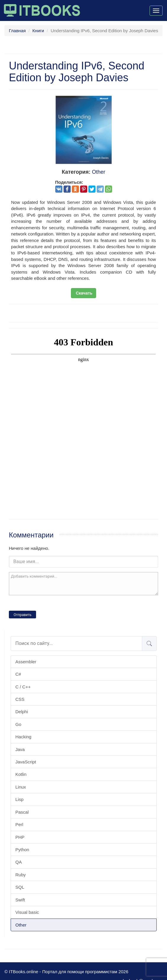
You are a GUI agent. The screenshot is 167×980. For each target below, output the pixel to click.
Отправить (22, 615)
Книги (38, 31)
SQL (20, 887)
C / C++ (23, 687)
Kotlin (21, 774)
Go (18, 724)
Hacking (23, 737)
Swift (20, 900)
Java (20, 749)
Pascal (22, 812)
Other (21, 925)
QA (19, 862)
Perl (19, 824)
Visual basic (27, 912)
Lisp (20, 799)
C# (18, 674)
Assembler (26, 662)
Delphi (22, 712)
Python (22, 850)
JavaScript (26, 762)
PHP (20, 837)
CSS (20, 699)
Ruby (21, 875)
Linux (21, 787)
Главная (17, 31)
